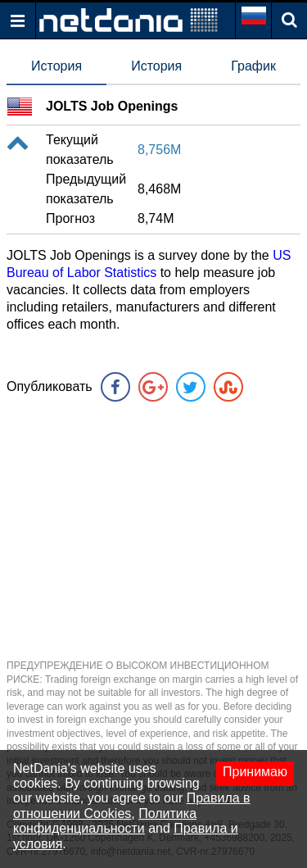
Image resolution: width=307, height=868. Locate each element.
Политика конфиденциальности (105, 821)
